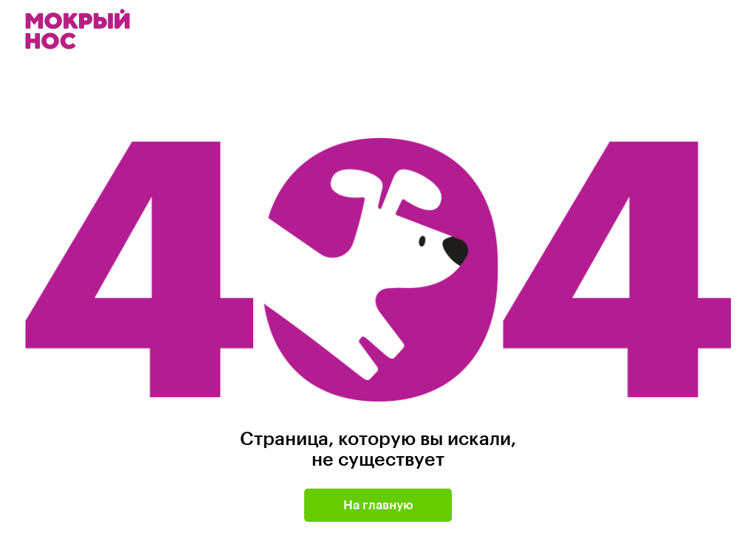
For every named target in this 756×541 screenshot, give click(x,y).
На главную (378, 505)
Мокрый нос (79, 29)
